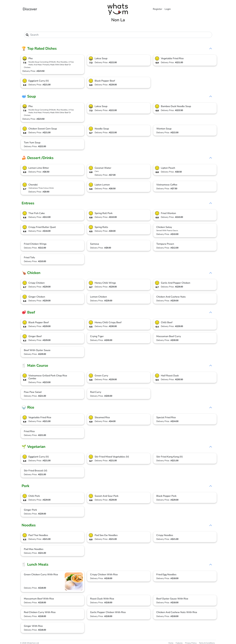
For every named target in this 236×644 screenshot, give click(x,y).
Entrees (28, 203)
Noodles (29, 525)
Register (158, 9)
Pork (25, 486)
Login (168, 9)
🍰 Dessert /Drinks (38, 158)
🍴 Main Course (35, 365)
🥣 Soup (29, 96)
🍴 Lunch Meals (35, 564)
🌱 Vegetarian (33, 447)
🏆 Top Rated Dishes (39, 48)
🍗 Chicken (31, 273)
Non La (118, 20)
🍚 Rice (28, 407)
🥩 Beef (28, 312)
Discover (30, 9)
